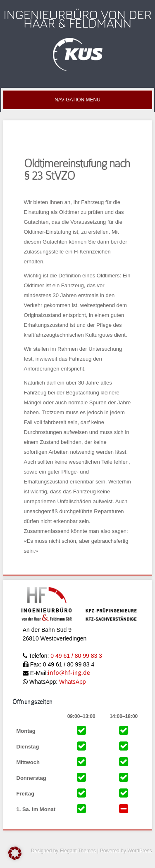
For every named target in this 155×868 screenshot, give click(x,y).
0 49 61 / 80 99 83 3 (76, 656)
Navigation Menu (77, 100)
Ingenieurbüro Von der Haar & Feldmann (78, 19)
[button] (15, 853)
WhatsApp (73, 682)
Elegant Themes (78, 851)
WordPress (139, 851)
